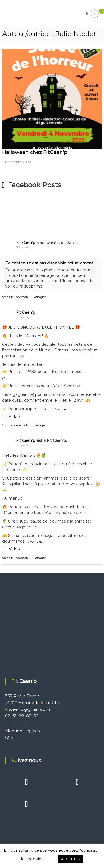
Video (11, 417)
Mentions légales (22, 731)
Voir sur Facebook (15, 297)
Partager (40, 297)
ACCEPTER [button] (70, 859)
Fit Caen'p (26, 243)
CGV (9, 737)
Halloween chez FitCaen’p (35, 152)
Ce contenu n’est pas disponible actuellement (49, 263)
